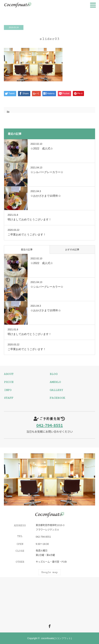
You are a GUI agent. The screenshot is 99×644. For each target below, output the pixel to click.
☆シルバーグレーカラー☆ (47, 172)
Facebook (49, 626)
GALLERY (56, 390)
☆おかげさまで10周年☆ (46, 196)
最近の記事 (27, 250)
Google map (49, 572)
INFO (8, 390)
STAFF (9, 398)
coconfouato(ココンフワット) (56, 638)
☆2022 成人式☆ (42, 148)
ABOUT (9, 374)
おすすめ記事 (72, 250)
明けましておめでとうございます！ (29, 219)
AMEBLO (55, 382)
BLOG (54, 374)
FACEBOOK (57, 398)
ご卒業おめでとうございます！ (27, 234)
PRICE (9, 382)
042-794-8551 (50, 425)
